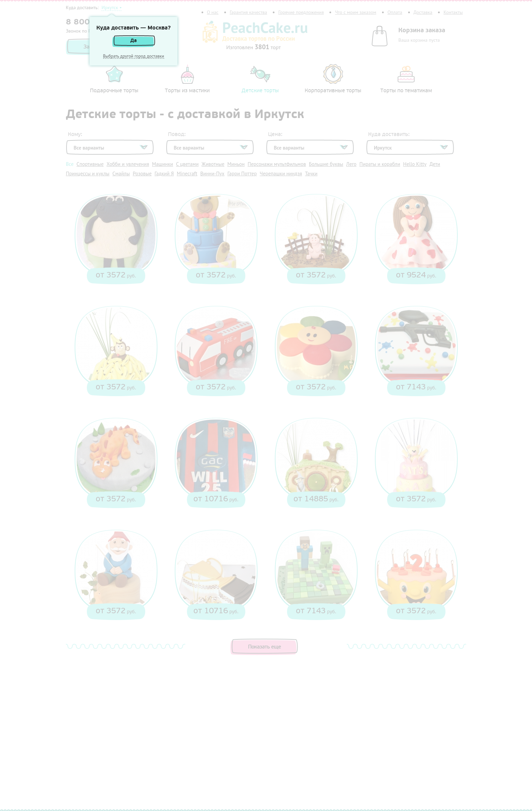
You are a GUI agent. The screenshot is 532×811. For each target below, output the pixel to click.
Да (134, 41)
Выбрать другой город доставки (134, 56)
